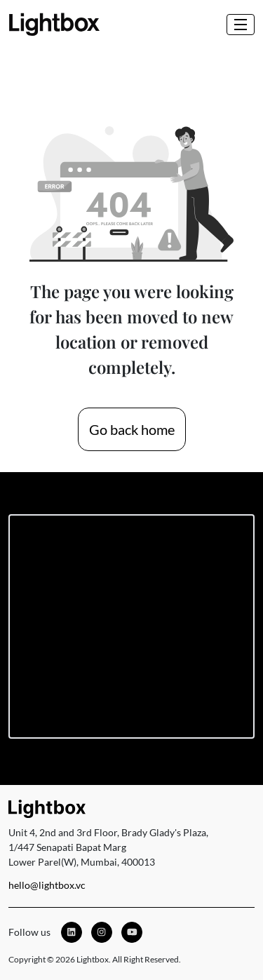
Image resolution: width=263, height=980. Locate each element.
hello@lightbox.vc (47, 885)
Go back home (132, 429)
